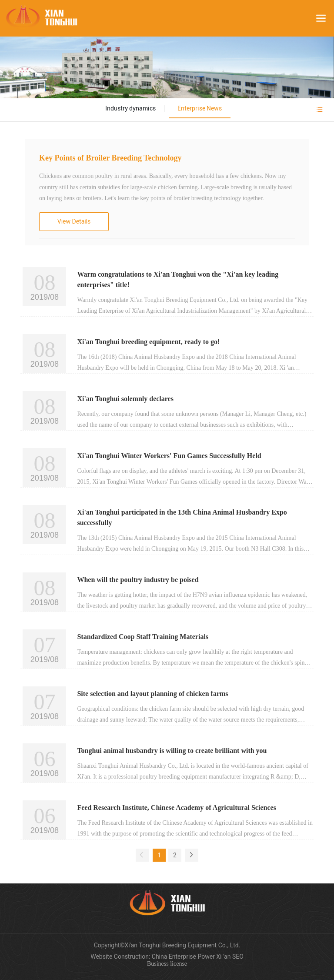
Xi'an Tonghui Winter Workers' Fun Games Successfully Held (169, 456)
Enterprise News (200, 108)
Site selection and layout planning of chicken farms (152, 694)
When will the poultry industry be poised (138, 580)
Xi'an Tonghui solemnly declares (125, 399)
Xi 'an (224, 957)
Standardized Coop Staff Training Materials (143, 637)
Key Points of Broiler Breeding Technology (110, 158)
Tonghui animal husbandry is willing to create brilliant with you (172, 751)
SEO (238, 957)
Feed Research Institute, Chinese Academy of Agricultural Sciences (176, 808)
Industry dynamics (130, 108)
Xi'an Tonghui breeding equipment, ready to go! (148, 342)
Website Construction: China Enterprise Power (153, 957)
